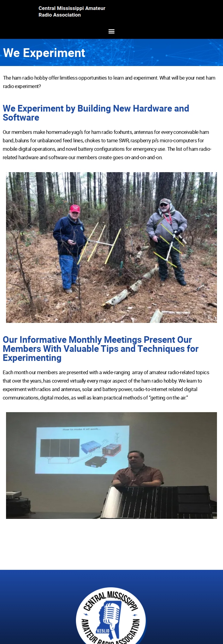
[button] (112, 31)
